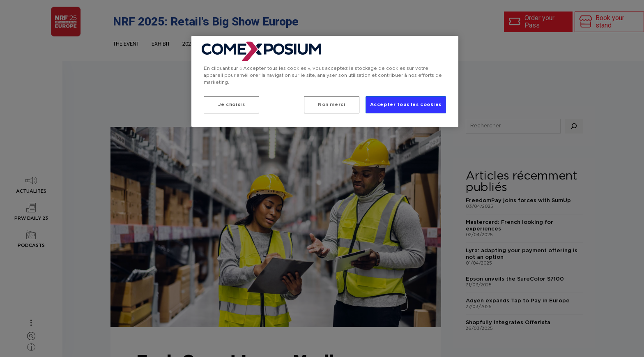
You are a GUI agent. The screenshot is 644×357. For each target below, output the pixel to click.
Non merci (331, 105)
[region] (325, 81)
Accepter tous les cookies (406, 105)
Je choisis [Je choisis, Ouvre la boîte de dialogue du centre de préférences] (232, 105)
